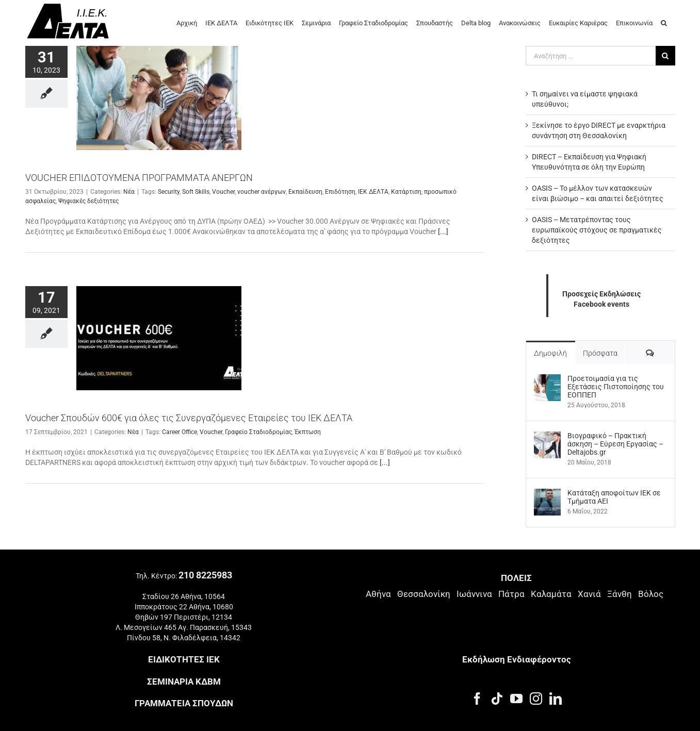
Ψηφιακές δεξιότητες (88, 201)
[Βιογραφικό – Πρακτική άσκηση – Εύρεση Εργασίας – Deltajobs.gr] (547, 437)
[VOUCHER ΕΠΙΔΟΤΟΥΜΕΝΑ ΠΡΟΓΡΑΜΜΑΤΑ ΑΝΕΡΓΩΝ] (159, 98)
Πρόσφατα (600, 353)
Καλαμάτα (551, 594)
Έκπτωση (308, 432)
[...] (443, 231)
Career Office (180, 432)
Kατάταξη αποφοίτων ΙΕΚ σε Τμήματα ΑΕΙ (614, 497)
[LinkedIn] (556, 699)
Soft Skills (196, 192)
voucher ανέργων (262, 192)
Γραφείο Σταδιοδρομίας (258, 432)
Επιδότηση (340, 192)
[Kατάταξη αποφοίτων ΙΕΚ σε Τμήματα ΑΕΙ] (547, 494)
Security (169, 192)
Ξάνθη (620, 594)
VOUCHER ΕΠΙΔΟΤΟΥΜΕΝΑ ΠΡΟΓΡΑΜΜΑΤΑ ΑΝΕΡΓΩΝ (139, 178)
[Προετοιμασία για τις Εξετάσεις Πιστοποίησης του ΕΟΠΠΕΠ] (547, 379)
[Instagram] (536, 699)
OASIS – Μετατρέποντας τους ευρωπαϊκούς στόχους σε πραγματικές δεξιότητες (597, 230)
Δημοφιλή (550, 353)
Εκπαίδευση (305, 192)
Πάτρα (511, 594)
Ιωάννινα (474, 594)
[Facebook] (477, 699)
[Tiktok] (497, 699)
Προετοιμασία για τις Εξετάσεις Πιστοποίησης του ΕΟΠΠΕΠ (616, 387)
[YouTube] (516, 699)
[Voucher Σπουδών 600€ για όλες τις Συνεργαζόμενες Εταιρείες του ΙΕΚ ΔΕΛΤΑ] (159, 338)
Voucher (223, 192)
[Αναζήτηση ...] (591, 56)
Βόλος (651, 594)
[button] (664, 22)
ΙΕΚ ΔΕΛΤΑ (373, 192)
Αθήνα (378, 594)
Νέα (129, 192)
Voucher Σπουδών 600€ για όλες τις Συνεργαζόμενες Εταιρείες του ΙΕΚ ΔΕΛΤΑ (189, 418)
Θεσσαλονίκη (424, 594)
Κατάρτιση (406, 192)
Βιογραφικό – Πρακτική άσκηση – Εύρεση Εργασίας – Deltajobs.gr (615, 444)
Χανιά (589, 594)
